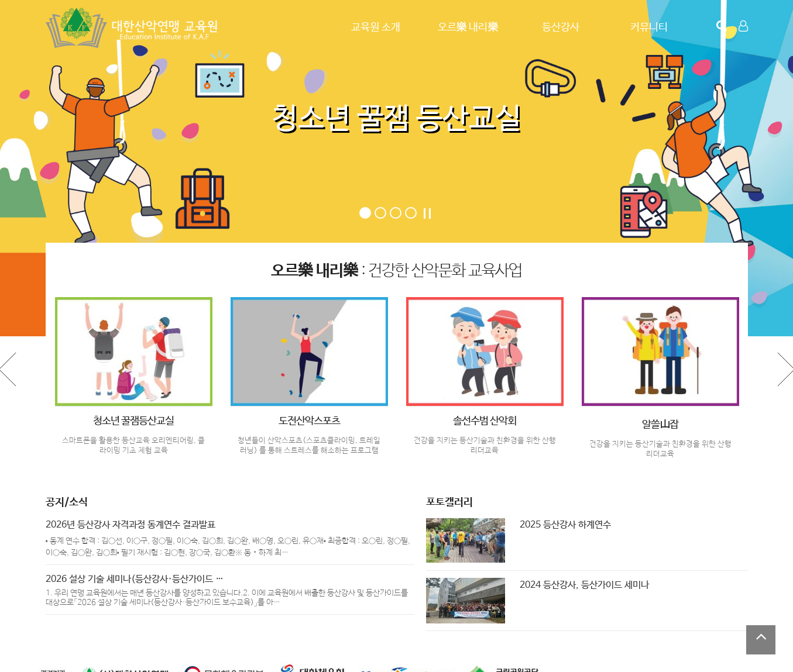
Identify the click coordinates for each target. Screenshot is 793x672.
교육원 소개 (376, 27)
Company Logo (133, 28)
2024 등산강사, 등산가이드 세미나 (584, 585)
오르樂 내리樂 (468, 27)
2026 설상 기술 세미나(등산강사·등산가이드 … (135, 579)
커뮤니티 (649, 27)
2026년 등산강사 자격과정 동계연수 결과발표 (131, 525)
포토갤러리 (449, 502)
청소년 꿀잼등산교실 (133, 421)
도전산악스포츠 (309, 421)
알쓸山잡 (660, 425)
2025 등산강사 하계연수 (565, 525)
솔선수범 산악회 (485, 421)
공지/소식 (67, 502)
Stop (427, 213)
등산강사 (561, 27)
